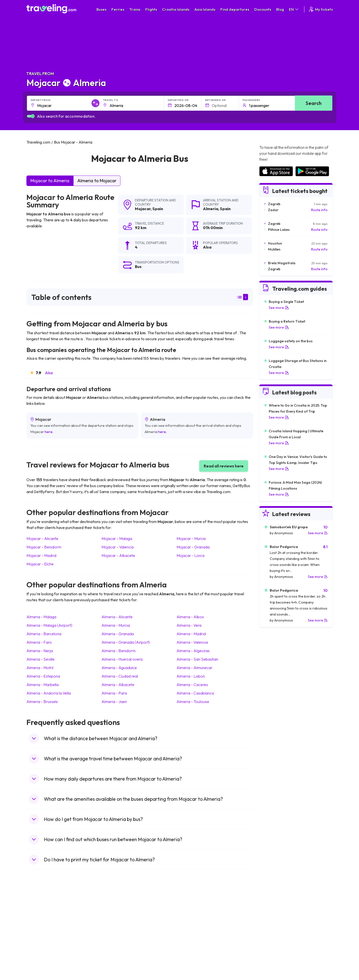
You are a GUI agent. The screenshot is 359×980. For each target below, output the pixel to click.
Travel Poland (40, 948)
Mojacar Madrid (41, 555)
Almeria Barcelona (44, 634)
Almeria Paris (114, 693)
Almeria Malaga (41, 617)
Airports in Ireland (273, 922)
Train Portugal (193, 912)
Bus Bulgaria (115, 917)
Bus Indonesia (116, 964)
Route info (319, 210)
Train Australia (193, 933)
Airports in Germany (275, 943)
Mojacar (143, 209)
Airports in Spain (272, 912)
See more (279, 308)
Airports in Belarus (273, 927)
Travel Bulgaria (41, 922)
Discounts (263, 9)
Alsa (49, 373)
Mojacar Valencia (118, 547)
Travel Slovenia (41, 954)
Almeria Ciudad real (120, 676)
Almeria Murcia (116, 625)
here (49, 432)
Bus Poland (114, 948)
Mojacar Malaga (117, 538)
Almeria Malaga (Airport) (49, 625)
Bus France (114, 938)
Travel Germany (42, 933)
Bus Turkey (114, 959)
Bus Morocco (116, 912)
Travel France (40, 943)
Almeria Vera (189, 625)
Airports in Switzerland (277, 933)
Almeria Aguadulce (119, 668)
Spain (158, 209)
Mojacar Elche (40, 564)
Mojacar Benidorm (44, 547)
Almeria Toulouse (193, 702)
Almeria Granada (118, 634)
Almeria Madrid (191, 634)
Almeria (211, 209)
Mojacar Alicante (42, 538)
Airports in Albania (273, 948)
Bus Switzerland (118, 954)
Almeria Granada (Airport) (126, 642)
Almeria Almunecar (194, 668)
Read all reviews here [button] (224, 466)
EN (294, 9)
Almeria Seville (41, 659)
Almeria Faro (39, 642)
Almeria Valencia (192, 642)
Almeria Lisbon (191, 676)
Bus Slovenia (115, 927)
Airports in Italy (270, 938)
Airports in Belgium (273, 959)
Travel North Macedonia (48, 917)
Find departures (235, 9)
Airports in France (273, 917)
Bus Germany (116, 922)
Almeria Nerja (40, 651)
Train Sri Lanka (194, 917)
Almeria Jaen (114, 702)
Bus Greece (115, 933)
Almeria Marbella (43, 685)
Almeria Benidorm (119, 651)
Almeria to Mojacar (97, 181)
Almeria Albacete (118, 685)
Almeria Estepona (43, 676)
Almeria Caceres (192, 685)
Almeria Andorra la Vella (49, 693)
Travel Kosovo (40, 964)
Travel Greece (40, 927)
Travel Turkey (40, 938)
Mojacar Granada (193, 547)
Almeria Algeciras (193, 651)
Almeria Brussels (42, 702)
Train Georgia (193, 927)
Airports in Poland (273, 954)
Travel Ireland (40, 959)
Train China (191, 922)
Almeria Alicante (117, 617)
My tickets (320, 9)
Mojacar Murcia (191, 538)
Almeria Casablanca (195, 693)
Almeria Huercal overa (122, 659)
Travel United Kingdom (47, 912)
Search (314, 103)
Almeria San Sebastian (197, 659)
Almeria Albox (190, 617)
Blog (280, 9)
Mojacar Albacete (118, 555)
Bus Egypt (113, 943)
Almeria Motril (40, 668)
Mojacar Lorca (190, 555)
